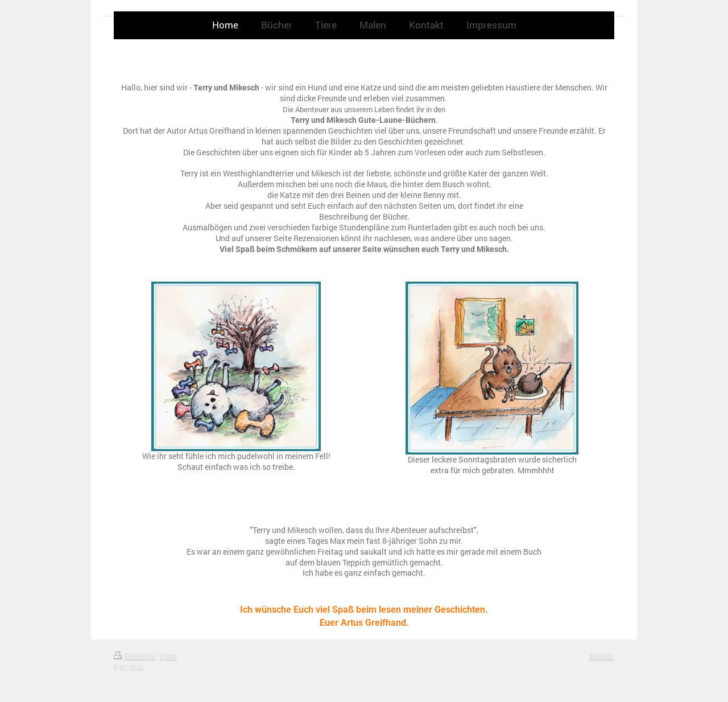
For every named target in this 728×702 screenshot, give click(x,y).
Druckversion (135, 656)
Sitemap (168, 656)
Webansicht (602, 656)
